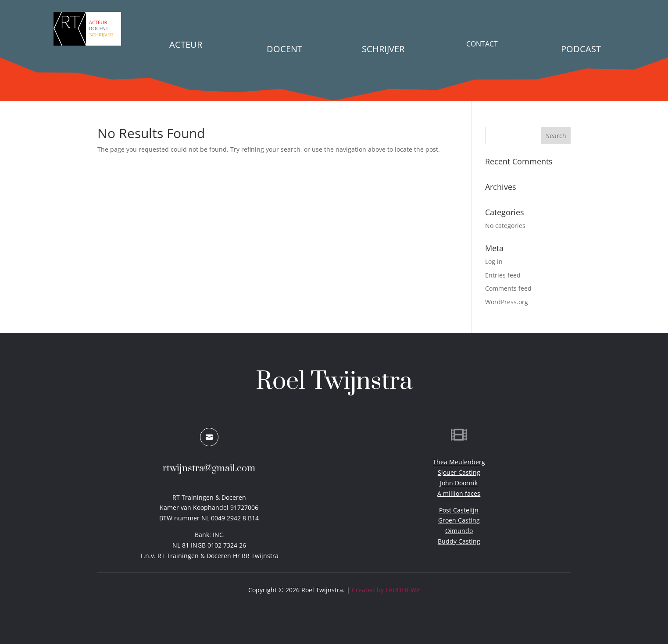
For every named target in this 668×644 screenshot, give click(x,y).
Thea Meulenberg (459, 462)
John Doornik (459, 483)
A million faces (459, 493)
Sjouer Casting (459, 472)
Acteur (186, 44)
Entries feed (503, 275)
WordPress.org (507, 302)
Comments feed (508, 288)
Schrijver (383, 49)
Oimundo (459, 531)
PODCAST (581, 49)
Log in (494, 262)
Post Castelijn (459, 510)
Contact (482, 44)
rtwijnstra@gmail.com (209, 468)
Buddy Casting (459, 541)
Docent (284, 49)
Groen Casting (459, 520)
